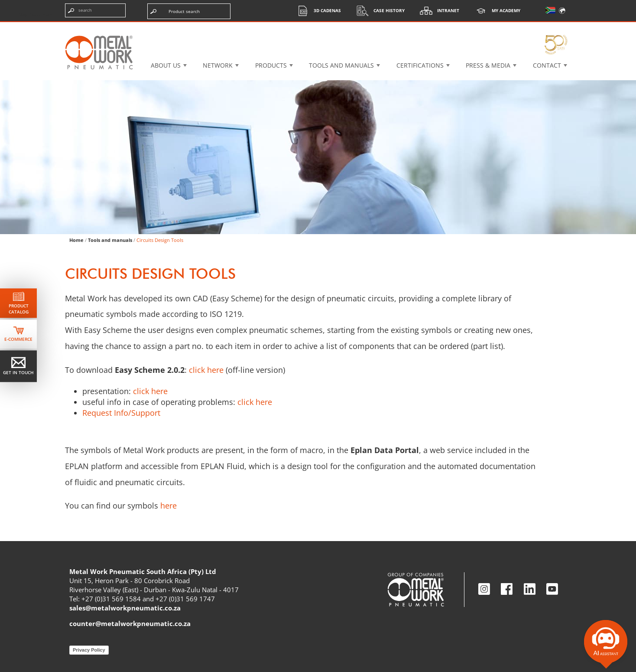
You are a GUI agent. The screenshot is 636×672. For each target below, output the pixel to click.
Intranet (437, 11)
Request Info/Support (121, 413)
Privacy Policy (89, 650)
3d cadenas (316, 11)
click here (206, 370)
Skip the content (36, 15)
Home (76, 240)
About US (166, 65)
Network (218, 65)
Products (271, 65)
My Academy (495, 11)
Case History (378, 11)
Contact (547, 65)
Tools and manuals (341, 65)
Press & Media (488, 65)
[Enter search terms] (95, 10)
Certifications (420, 65)
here (169, 506)
